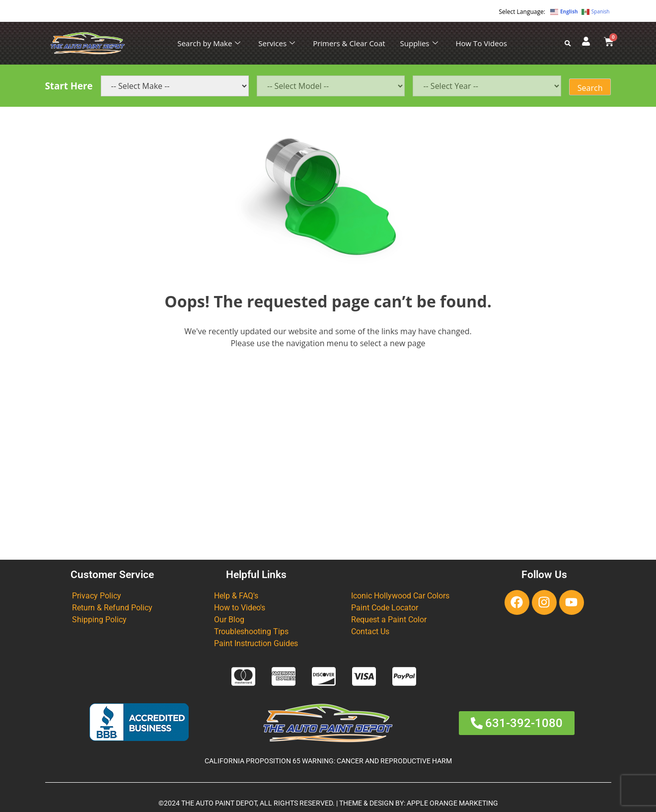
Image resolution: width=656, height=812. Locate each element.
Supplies (419, 43)
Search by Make (209, 43)
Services (277, 43)
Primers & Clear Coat (349, 43)
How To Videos (481, 43)
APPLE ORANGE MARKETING (452, 803)
